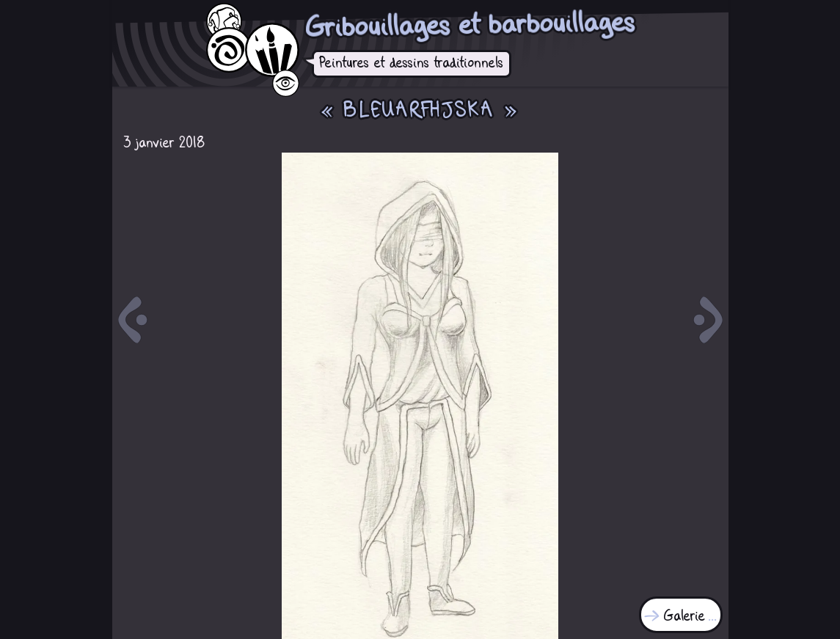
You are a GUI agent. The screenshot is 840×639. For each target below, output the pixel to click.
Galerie (684, 617)
